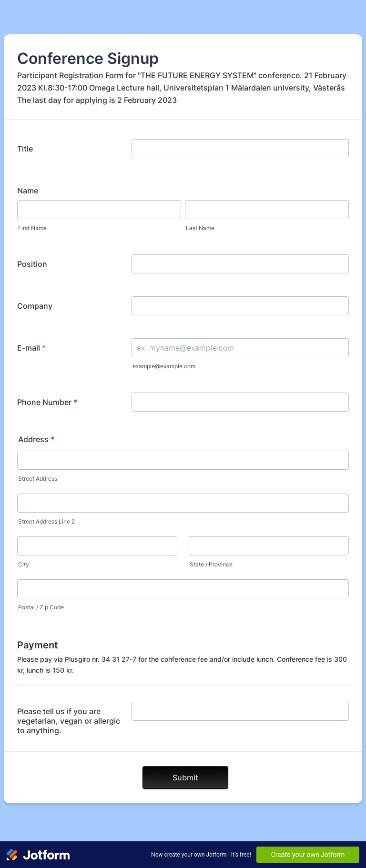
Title (25, 149)
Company (35, 306)
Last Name (200, 228)
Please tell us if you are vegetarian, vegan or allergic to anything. (69, 721)
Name (28, 191)
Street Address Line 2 (46, 521)
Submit (185, 777)
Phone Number (47, 402)
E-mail (31, 348)
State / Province (211, 564)
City (24, 564)
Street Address (38, 479)
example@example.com (164, 366)
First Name (32, 228)
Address (36, 439)
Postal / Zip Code (41, 607)
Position (32, 264)
